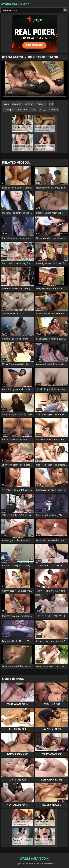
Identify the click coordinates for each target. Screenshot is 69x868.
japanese (17, 104)
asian (6, 104)
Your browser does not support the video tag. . (34, 81)
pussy (42, 110)
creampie (53, 110)
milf (51, 104)
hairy (33, 110)
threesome (22, 110)
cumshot (29, 104)
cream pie (8, 110)
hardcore (41, 104)
